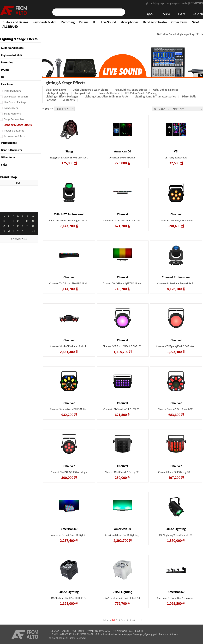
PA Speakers (11, 108)
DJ (95, 22)
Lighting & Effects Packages (62, 96)
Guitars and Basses (15, 22)
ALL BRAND (10, 26)
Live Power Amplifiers (16, 96)
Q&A (150, 14)
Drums (84, 22)
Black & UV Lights (56, 90)
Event (182, 14)
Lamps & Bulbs (84, 93)
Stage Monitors (12, 113)
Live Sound (108, 22)
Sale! (195, 22)
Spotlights (69, 100)
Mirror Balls (189, 96)
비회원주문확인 (196, 3)
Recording (68, 22)
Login (147, 3)
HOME (159, 34)
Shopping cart (174, 3)
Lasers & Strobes (109, 93)
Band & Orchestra (155, 22)
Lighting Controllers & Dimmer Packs (107, 96)
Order (185, 3)
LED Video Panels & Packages (142, 93)
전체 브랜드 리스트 (19, 239)
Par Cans (51, 100)
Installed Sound (12, 91)
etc (27, 231)
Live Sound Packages (15, 102)
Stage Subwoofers (14, 119)
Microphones (129, 22)
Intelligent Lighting (57, 93)
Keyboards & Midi (44, 22)
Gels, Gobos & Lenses (166, 90)
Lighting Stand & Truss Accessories (155, 96)
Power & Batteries (14, 130)
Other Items (179, 22)
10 (134, 620)
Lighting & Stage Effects (17, 125)
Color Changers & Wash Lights (90, 90)
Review (165, 14)
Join (153, 3)
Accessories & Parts (14, 136)
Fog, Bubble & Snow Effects (131, 90)
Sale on (198, 14)
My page (161, 3)
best (33, 231)
